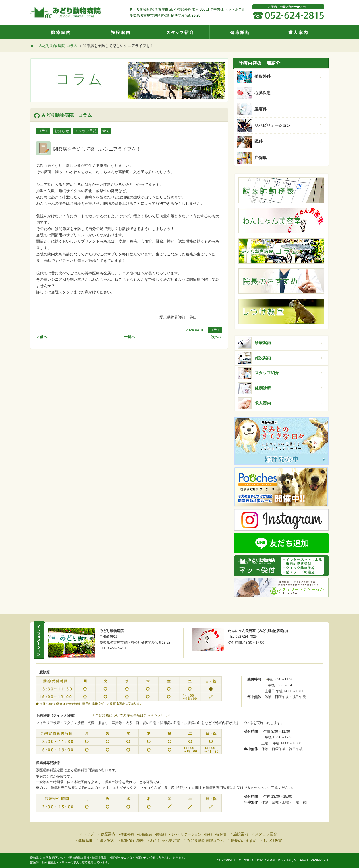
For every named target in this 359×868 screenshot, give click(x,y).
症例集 (289, 158)
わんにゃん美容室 (163, 841)
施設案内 (120, 32)
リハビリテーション (289, 125)
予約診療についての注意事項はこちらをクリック (132, 715)
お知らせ (62, 131)
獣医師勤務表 (131, 841)
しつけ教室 (271, 841)
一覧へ (129, 337)
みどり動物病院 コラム (56, 46)
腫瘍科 (289, 109)
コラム (43, 131)
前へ (42, 337)
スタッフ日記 (86, 131)
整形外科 (289, 76)
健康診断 (239, 32)
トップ (86, 834)
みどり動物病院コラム (203, 841)
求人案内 (299, 32)
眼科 (289, 141)
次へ (217, 337)
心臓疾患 (289, 93)
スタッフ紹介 (179, 32)
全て (106, 131)
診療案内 (60, 32)
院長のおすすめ (242, 841)
